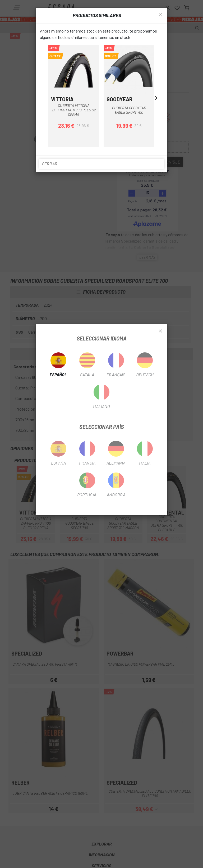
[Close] (160, 331)
